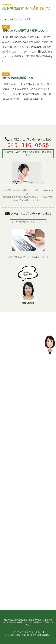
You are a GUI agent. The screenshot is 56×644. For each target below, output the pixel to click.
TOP (4, 19)
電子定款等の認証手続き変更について (25, 31)
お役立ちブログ (17, 19)
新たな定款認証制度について (20, 78)
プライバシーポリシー (34, 632)
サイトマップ (18, 632)
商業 (6, 27)
